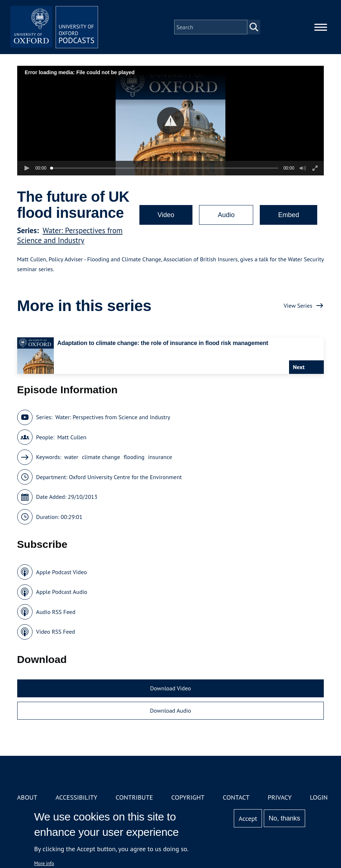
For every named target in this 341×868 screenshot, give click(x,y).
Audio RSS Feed (56, 612)
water (71, 457)
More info (44, 863)
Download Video (170, 688)
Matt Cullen (72, 437)
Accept (248, 818)
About (27, 797)
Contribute (134, 797)
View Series (298, 306)
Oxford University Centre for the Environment (125, 477)
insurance (160, 457)
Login (319, 797)
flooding (134, 457)
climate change (101, 457)
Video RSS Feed (56, 632)
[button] (171, 121)
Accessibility (76, 797)
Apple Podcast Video (62, 572)
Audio (226, 215)
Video (166, 215)
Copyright (188, 797)
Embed (288, 215)
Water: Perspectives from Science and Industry (70, 235)
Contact (236, 797)
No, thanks (284, 818)
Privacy (280, 797)
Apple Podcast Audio (62, 592)
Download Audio (170, 710)
